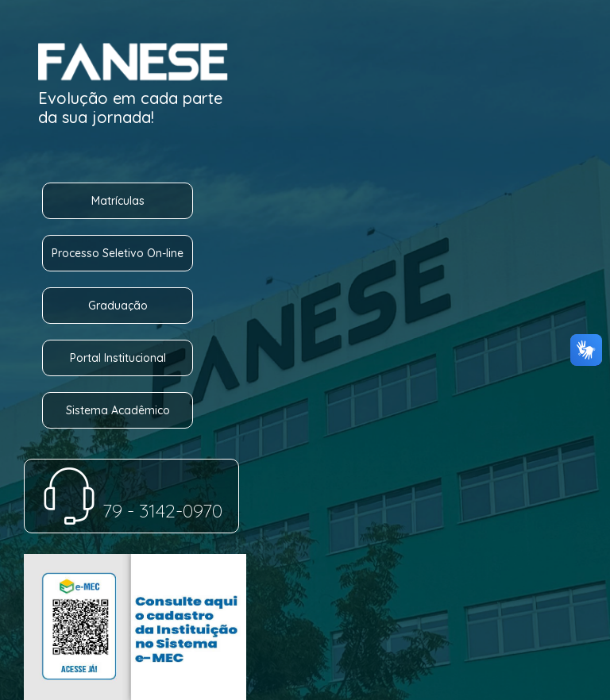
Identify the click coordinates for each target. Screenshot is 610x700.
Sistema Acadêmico (118, 410)
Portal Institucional (118, 358)
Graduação (118, 306)
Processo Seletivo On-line (118, 253)
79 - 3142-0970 (131, 510)
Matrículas (118, 201)
